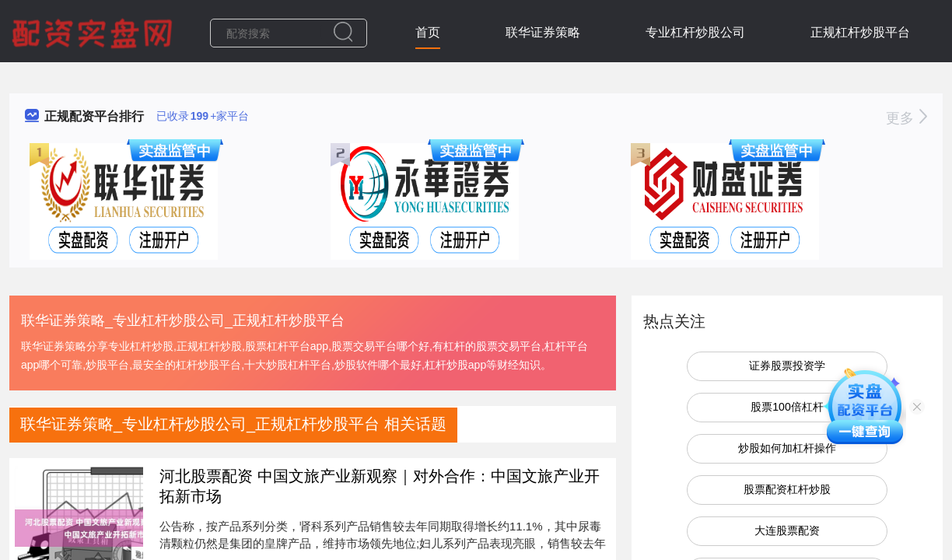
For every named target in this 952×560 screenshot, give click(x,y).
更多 (906, 118)
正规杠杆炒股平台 (860, 32)
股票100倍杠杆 (787, 407)
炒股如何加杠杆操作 (787, 448)
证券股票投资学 (787, 366)
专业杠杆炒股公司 (695, 32)
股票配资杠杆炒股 (787, 489)
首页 (428, 32)
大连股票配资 (787, 530)
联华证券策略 (543, 32)
